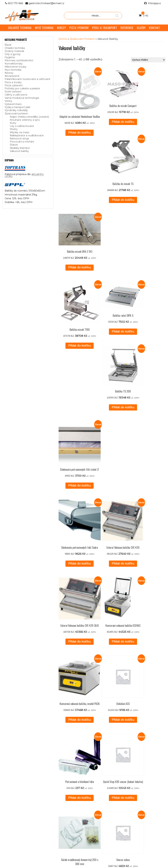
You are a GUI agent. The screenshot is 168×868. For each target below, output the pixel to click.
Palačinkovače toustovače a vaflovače (27, 79)
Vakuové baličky (19, 151)
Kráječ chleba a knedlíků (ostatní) (29, 117)
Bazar (8, 45)
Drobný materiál (14, 51)
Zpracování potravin (16, 114)
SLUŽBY (141, 28)
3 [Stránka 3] (113, 781)
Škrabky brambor (20, 148)
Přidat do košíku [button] (70, 120)
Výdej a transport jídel (17, 107)
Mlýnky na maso (20, 132)
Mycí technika (13, 70)
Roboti (14, 145)
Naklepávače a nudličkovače (27, 135)
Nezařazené (12, 76)
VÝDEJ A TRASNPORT (105, 28)
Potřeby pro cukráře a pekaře (22, 88)
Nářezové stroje (19, 139)
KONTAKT (155, 28)
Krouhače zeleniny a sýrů (25, 120)
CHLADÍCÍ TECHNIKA (20, 28)
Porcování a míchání (22, 142)
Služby (62, 809)
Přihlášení (154, 3)
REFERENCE (127, 28)
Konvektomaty (14, 64)
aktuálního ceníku (40, 819)
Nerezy (9, 73)
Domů (63, 39)
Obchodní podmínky (71, 817)
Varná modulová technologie (22, 98)
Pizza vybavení (14, 85)
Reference (65, 813)
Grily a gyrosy (13, 54)
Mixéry (14, 129)
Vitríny (8, 101)
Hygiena (10, 57)
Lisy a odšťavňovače (22, 126)
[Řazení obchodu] (148, 60)
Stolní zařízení (13, 92)
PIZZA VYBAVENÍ (79, 28)
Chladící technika (15, 48)
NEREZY (61, 28)
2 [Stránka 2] (109, 781)
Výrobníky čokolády (16, 110)
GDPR (62, 821)
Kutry (13, 123)
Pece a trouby (13, 82)
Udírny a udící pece (16, 95)
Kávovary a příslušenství (19, 60)
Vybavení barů (13, 104)
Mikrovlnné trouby (16, 67)
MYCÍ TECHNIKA (44, 28)
